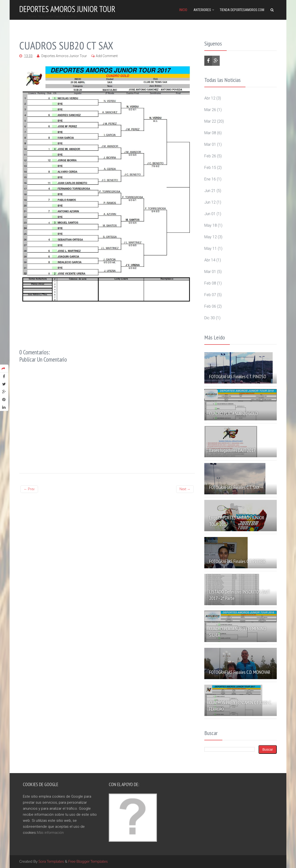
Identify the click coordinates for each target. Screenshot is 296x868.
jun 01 (210, 214)
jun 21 (210, 191)
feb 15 (210, 168)
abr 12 (210, 98)
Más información (50, 833)
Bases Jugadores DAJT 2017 (232, 450)
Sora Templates (51, 861)
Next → (185, 489)
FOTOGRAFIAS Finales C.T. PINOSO (238, 377)
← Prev (29, 489)
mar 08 (210, 133)
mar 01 (210, 144)
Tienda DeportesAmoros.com (242, 10)
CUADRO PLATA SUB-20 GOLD (233, 413)
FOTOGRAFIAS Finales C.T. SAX (234, 487)
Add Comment (107, 56)
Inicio (183, 10)
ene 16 (210, 179)
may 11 (211, 248)
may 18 (211, 225)
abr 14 (210, 260)
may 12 (211, 237)
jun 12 (210, 202)
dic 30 (210, 318)
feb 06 (210, 306)
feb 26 (210, 156)
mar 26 (210, 110)
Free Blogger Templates (88, 861)
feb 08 (210, 283)
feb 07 (210, 295)
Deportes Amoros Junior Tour (67, 9)
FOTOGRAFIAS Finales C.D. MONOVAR (240, 672)
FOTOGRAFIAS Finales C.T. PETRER (237, 561)
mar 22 (210, 121)
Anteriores (202, 10)
